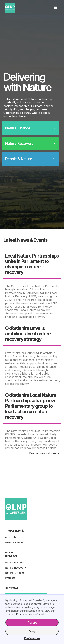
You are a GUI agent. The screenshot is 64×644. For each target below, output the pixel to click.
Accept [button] (32, 622)
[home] (11, 8)
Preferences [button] (32, 638)
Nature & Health (15, 573)
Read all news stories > (44, 453)
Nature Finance (15, 562)
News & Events (14, 542)
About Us (11, 537)
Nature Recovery (16, 568)
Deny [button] (32, 631)
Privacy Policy (15, 614)
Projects (10, 578)
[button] (56, 8)
